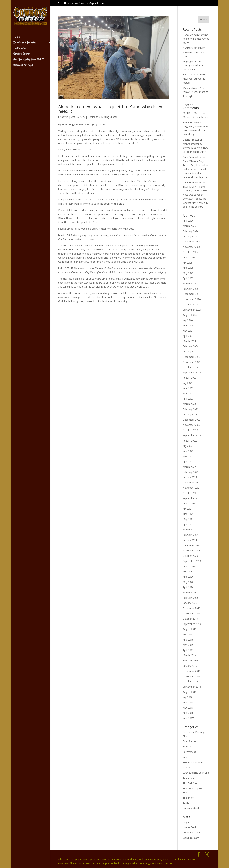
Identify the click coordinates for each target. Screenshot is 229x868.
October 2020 (190, 556)
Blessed (187, 747)
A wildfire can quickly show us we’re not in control (194, 52)
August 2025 (190, 257)
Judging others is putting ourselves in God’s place (193, 65)
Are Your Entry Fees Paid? (28, 55)
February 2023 (191, 409)
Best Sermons (191, 741)
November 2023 (192, 362)
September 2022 (192, 435)
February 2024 (191, 346)
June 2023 (188, 388)
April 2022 (188, 462)
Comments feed (192, 833)
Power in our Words (194, 762)
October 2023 (190, 367)
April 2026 (188, 221)
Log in (186, 822)
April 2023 (188, 399)
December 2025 (192, 242)
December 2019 (192, 608)
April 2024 (188, 336)
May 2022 (188, 456)
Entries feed (189, 827)
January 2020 (190, 603)
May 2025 (188, 273)
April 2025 (188, 278)
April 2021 (188, 524)
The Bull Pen (190, 783)
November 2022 (192, 425)
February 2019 (191, 660)
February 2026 (191, 231)
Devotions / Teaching (25, 39)
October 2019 (190, 619)
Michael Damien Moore (196, 117)
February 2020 (191, 598)
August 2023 (190, 378)
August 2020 (190, 566)
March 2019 (189, 655)
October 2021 (190, 493)
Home (17, 33)
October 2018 (190, 681)
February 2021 (191, 535)
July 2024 (188, 320)
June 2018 (188, 702)
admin (65, 117)
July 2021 (188, 509)
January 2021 (190, 540)
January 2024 (190, 352)
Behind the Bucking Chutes (103, 117)
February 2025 (191, 289)
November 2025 (192, 247)
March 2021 (189, 530)
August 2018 (190, 692)
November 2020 (192, 550)
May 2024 (188, 331)
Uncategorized (191, 808)
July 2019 (188, 634)
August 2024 (190, 315)
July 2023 (188, 383)
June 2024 (188, 325)
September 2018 (192, 687)
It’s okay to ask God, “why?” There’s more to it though (195, 92)
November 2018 (192, 676)
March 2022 (189, 467)
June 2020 (188, 577)
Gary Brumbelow (192, 157)
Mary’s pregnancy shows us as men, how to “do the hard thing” (195, 148)
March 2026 (189, 226)
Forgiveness (189, 752)
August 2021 (190, 503)
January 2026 (190, 236)
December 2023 (192, 357)
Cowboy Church (22, 50)
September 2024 (192, 310)
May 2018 (188, 708)
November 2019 (192, 613)
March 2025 (189, 284)
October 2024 (190, 304)
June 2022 (188, 451)
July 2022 (188, 446)
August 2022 (190, 441)
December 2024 (192, 294)
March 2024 (189, 341)
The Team (188, 798)
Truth (186, 803)
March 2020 (189, 592)
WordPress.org (191, 838)
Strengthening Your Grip (196, 773)
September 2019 (192, 624)
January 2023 (190, 414)
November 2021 (192, 488)
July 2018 (188, 697)
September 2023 (192, 372)
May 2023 (188, 394)
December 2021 (192, 482)
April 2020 (188, 587)
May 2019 (188, 645)
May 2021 (188, 519)
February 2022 (191, 472)
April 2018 (188, 713)
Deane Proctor (191, 140)
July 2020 (188, 572)
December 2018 (192, 671)
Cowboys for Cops (23, 61)
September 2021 (192, 498)
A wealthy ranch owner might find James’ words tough (196, 39)
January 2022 (190, 477)
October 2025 (190, 252)
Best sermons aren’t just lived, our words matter (194, 79)
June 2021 (188, 514)
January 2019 (190, 666)
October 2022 (190, 430)
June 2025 (188, 268)
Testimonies (20, 44)
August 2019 (190, 629)
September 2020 (192, 561)
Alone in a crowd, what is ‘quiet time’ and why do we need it (111, 109)
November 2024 (192, 299)
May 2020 (188, 582)
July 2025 (188, 263)
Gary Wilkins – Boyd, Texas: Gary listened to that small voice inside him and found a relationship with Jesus (195, 169)
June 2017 (188, 718)
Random (187, 767)
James (186, 757)
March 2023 (189, 404)
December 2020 (192, 545)
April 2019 (188, 650)
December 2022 (192, 420)
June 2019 (188, 640)
